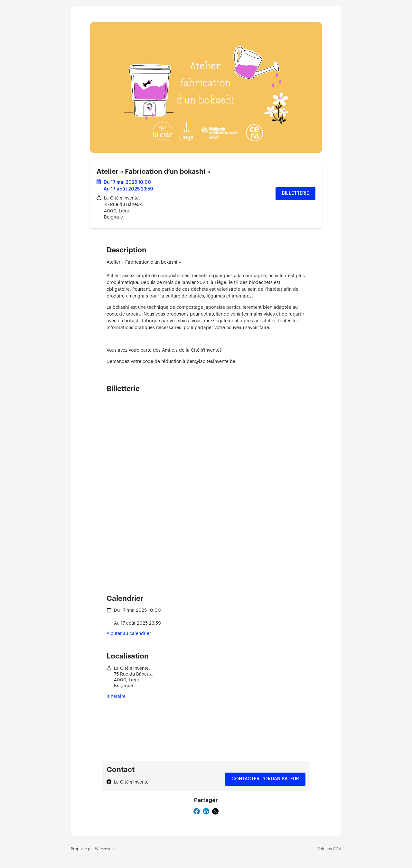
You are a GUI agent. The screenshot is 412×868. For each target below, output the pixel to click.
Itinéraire (116, 697)
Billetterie (295, 193)
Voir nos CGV (329, 849)
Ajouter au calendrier (129, 634)
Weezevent (105, 849)
